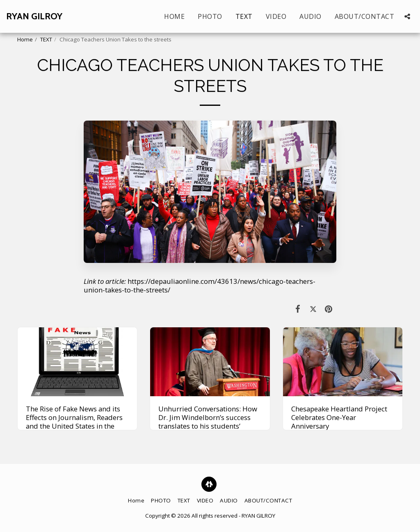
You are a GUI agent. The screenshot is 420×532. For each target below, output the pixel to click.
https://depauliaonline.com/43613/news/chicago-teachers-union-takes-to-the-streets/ (200, 285)
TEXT (46, 39)
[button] (407, 16)
